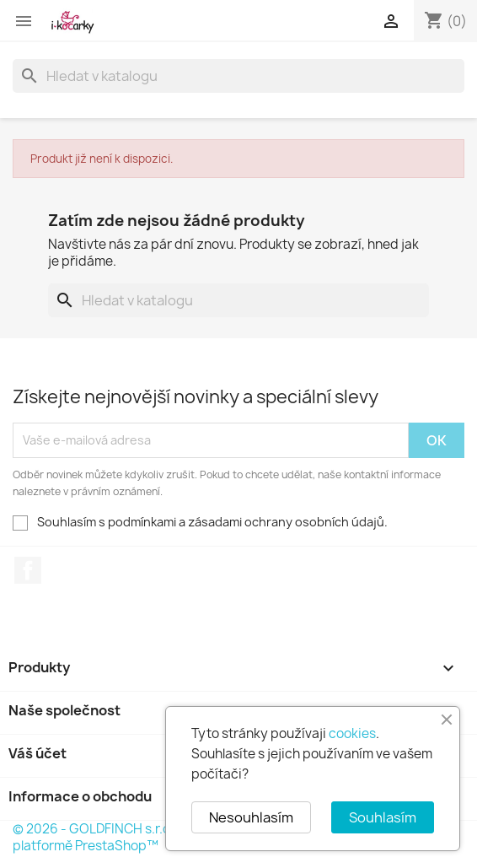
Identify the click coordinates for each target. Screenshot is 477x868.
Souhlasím (383, 817)
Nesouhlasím (251, 817)
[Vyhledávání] (238, 76)
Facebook (28, 570)
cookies (352, 733)
